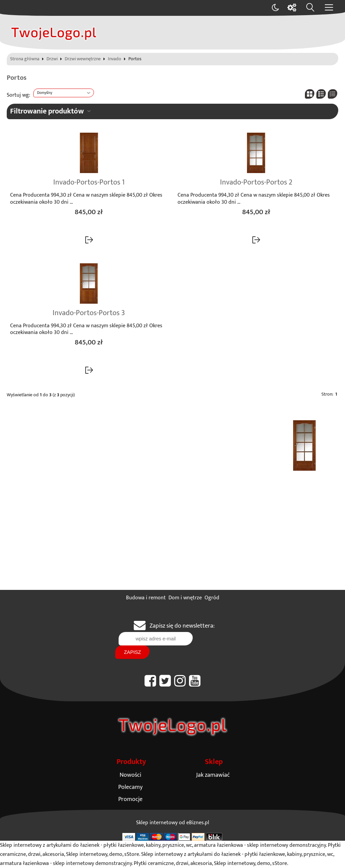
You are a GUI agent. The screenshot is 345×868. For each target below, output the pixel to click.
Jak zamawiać (213, 775)
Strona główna (25, 59)
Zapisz (132, 652)
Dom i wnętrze (185, 598)
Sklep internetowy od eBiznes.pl (173, 823)
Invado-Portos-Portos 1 (89, 182)
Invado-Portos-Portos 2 (256, 182)
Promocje (130, 799)
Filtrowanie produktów (47, 111)
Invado (115, 59)
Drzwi (52, 59)
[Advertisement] (172, 539)
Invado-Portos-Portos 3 (89, 313)
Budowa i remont (146, 598)
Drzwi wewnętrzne (83, 59)
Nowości (130, 775)
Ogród (212, 598)
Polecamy (130, 787)
